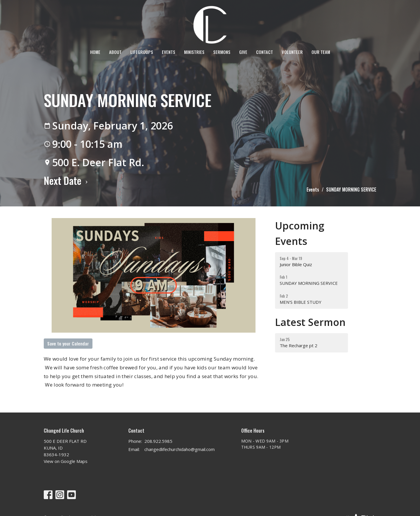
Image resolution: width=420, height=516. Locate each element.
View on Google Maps (66, 461)
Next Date (66, 180)
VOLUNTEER (292, 52)
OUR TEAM (321, 52)
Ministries (194, 52)
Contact (265, 52)
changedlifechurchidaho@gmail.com (180, 449)
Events (169, 52)
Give (243, 52)
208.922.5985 (158, 441)
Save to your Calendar (68, 343)
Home (95, 52)
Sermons (222, 52)
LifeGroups (142, 52)
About (115, 52)
